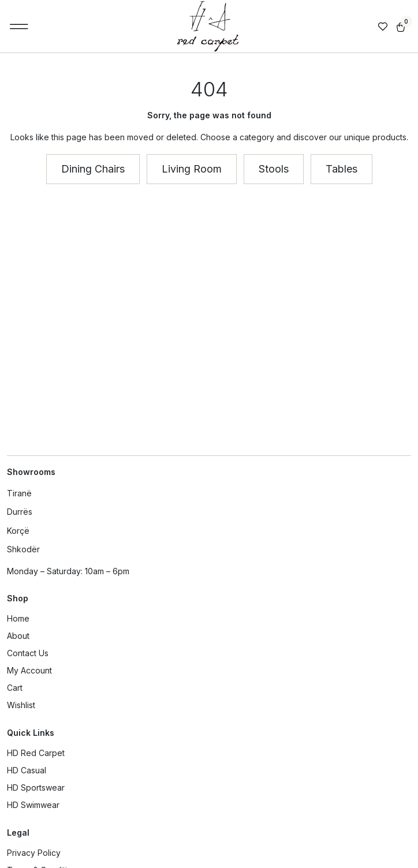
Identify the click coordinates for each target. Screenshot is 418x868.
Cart (15, 688)
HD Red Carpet (36, 753)
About (18, 636)
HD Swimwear (33, 805)
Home (18, 618)
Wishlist (21, 705)
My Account (29, 670)
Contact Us (28, 653)
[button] (19, 27)
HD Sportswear (36, 787)
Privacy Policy (34, 853)
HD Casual (27, 770)
